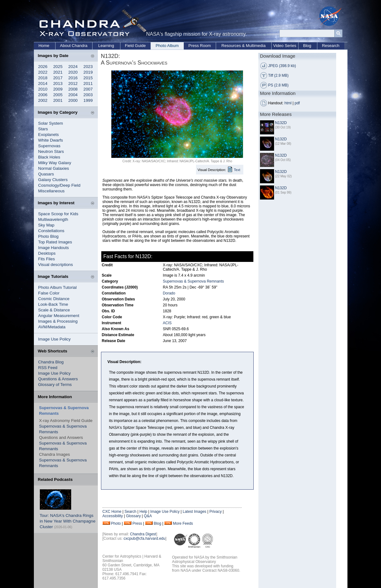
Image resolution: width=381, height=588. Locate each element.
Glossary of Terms (55, 385)
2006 (43, 95)
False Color (49, 293)
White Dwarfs (51, 140)
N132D (281, 123)
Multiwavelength (53, 219)
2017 (58, 78)
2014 (43, 83)
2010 (43, 89)
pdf (297, 103)
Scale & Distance (54, 310)
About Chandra (74, 46)
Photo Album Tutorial (58, 287)
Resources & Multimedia (243, 46)
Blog (307, 46)
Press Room (200, 46)
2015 (88, 78)
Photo (116, 523)
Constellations (51, 231)
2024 (73, 67)
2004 (73, 95)
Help (143, 512)
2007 (88, 89)
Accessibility (113, 516)
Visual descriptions (56, 265)
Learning (106, 46)
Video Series (285, 46)
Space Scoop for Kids (58, 214)
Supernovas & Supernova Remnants (193, 281)
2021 (58, 72)
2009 (58, 89)
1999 (88, 100)
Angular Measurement (59, 316)
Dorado (169, 293)
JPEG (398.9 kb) (282, 66)
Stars (43, 129)
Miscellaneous (51, 191)
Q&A (148, 516)
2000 (73, 100)
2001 (58, 100)
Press (137, 523)
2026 (43, 67)
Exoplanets (49, 135)
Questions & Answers (58, 379)
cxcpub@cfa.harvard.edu (145, 539)
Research (331, 46)
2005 (58, 95)
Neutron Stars (51, 151)
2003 (88, 95)
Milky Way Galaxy (55, 163)
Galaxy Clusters (53, 180)
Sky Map (46, 225)
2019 (88, 72)
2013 (58, 83)
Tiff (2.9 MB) (278, 75)
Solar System (51, 123)
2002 (43, 100)
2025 (58, 67)
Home (44, 46)
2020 (73, 72)
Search (130, 512)
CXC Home (112, 512)
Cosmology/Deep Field (59, 185)
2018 (43, 78)
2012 (73, 83)
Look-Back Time (53, 304)
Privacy (216, 512)
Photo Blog (48, 236)
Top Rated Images (55, 242)
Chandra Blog (51, 362)
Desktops (47, 253)
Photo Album (167, 46)
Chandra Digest (143, 534)
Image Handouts (54, 248)
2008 (73, 89)
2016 (73, 78)
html (288, 103)
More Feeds (183, 523)
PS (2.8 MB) (278, 85)
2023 (88, 67)
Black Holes (49, 157)
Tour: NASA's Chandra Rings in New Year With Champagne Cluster (68, 521)
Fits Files (47, 259)
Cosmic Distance (54, 299)
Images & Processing (58, 321)
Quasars (46, 174)
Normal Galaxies (54, 168)
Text (237, 170)
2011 (88, 83)
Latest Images (194, 512)
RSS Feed (48, 368)
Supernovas (49, 146)
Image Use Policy (55, 339)
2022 (43, 72)
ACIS (167, 323)
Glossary (133, 516)
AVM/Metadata (52, 327)
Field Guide (135, 46)
